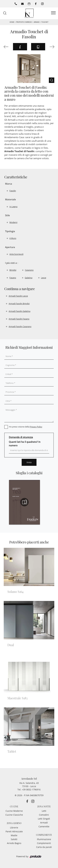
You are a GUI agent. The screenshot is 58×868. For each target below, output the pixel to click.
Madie (14, 835)
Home (12, 22)
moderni (13, 222)
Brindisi (13, 270)
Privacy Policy (36, 427)
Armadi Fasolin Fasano (19, 319)
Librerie (14, 828)
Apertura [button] (10, 247)
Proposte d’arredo (24, 22)
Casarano (29, 270)
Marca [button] (9, 184)
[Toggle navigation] (53, 13)
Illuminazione (44, 839)
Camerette (44, 826)
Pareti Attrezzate (14, 831)
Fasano (13, 278)
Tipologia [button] (10, 231)
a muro (13, 238)
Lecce (44, 278)
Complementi (44, 843)
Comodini (44, 815)
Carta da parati (44, 847)
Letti (44, 811)
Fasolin (13, 191)
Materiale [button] (11, 199)
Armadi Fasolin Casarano (20, 326)
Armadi (37, 22)
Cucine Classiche (14, 815)
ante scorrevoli (16, 254)
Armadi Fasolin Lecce (18, 296)
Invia (29, 462)
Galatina (29, 278)
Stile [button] (8, 215)
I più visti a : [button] (12, 263)
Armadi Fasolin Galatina (19, 311)
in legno (13, 207)
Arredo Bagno (14, 843)
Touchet (45, 22)
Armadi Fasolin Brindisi (19, 304)
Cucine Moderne (14, 811)
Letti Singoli (44, 819)
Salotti (14, 839)
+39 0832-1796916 (31, 790)
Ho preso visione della (26, 427)
